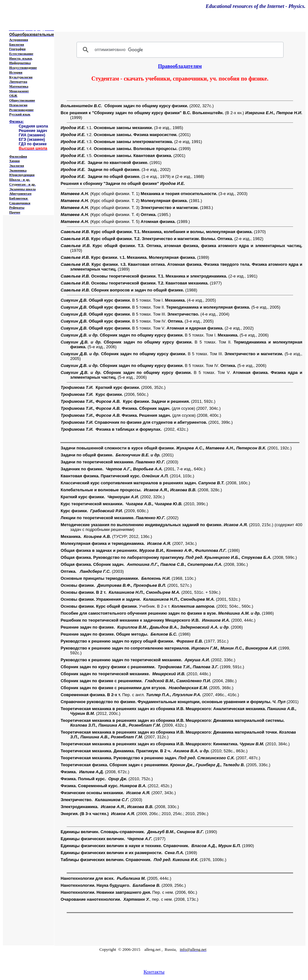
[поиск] (179, 50)
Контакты (154, 972)
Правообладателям (180, 66)
